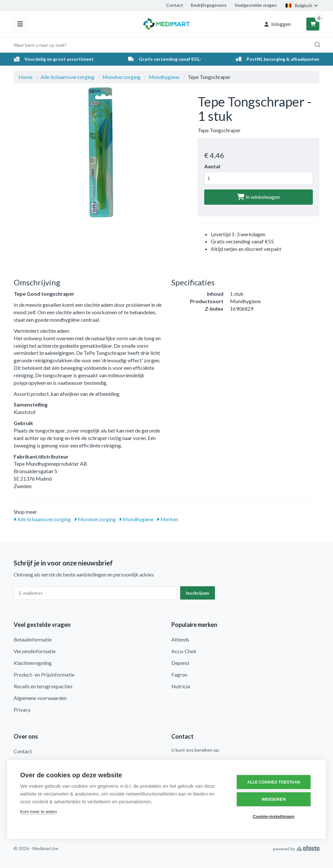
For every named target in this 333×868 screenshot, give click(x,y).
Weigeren (274, 799)
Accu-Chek (184, 651)
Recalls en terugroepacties (43, 686)
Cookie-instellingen (273, 816)
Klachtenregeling (33, 663)
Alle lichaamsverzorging (67, 77)
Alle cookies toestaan (273, 782)
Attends (180, 639)
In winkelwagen (259, 197)
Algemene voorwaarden (40, 698)
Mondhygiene (164, 77)
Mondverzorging (121, 77)
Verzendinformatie (35, 651)
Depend (180, 663)
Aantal (212, 166)
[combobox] (166, 45)
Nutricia (181, 686)
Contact (175, 5)
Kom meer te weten (39, 812)
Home (26, 77)
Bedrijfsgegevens (209, 5)
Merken (167, 519)
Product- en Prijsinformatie (44, 674)
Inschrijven (198, 593)
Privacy (22, 710)
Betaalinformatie (33, 639)
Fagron (179, 674)
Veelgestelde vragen (256, 5)
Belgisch (301, 5)
